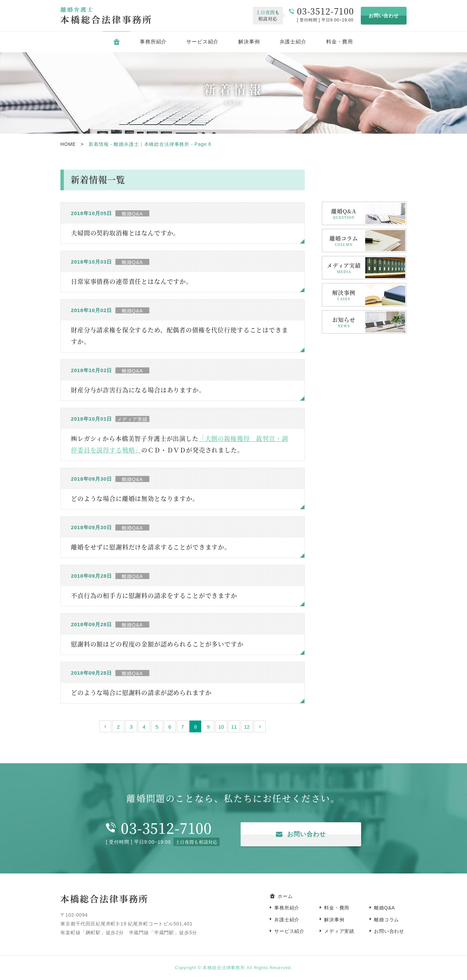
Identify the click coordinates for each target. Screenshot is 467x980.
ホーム (285, 896)
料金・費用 (340, 42)
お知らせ (344, 322)
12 (247, 727)
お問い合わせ (384, 16)
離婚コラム (344, 241)
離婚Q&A (344, 214)
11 (234, 727)
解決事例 (249, 42)
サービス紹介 (202, 42)
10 (221, 727)
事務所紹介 (153, 42)
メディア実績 (344, 268)
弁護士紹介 (293, 42)
